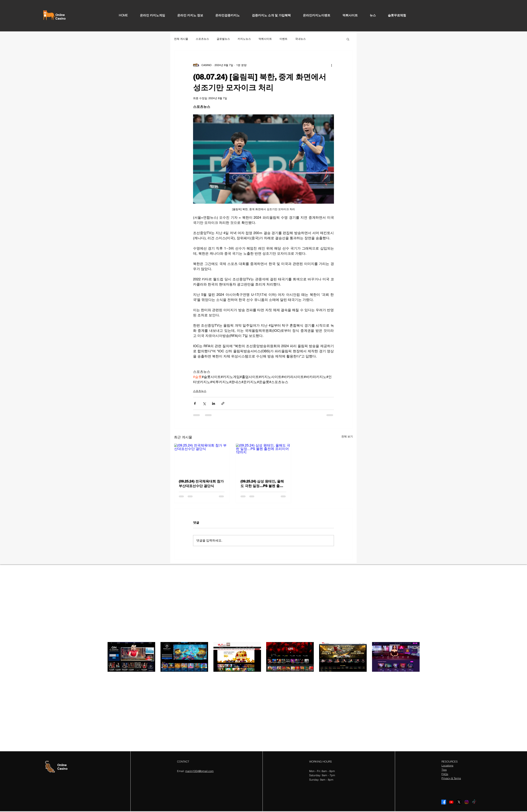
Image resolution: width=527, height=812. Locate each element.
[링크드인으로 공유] (214, 403)
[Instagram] (467, 802)
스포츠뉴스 (202, 39)
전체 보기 (347, 436)
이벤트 (283, 39)
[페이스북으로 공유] (195, 403)
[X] (459, 802)
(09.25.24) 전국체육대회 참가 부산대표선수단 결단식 (201, 484)
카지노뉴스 (244, 39)
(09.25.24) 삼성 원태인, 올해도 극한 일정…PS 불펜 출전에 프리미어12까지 (262, 484)
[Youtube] (451, 802)
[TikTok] (474, 802)
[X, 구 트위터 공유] (204, 403)
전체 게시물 (181, 39)
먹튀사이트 (265, 39)
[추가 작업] (332, 65)
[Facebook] (444, 802)
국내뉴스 (300, 39)
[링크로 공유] (223, 403)
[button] (348, 39)
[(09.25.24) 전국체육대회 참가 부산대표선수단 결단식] (202, 459)
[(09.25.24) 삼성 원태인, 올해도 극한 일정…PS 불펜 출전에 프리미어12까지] (263, 459)
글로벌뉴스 (223, 39)
